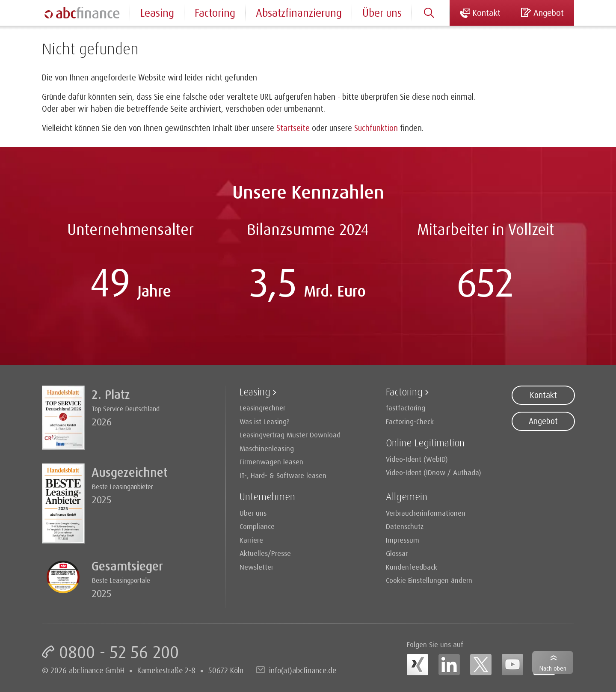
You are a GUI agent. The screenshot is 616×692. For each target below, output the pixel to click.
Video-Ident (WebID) (417, 459)
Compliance (257, 526)
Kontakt (543, 395)
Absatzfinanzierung (299, 13)
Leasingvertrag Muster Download (290, 435)
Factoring (215, 13)
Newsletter (256, 567)
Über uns (382, 13)
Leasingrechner (262, 408)
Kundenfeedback (412, 567)
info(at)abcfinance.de (303, 670)
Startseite (293, 128)
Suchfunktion (376, 128)
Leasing (157, 13)
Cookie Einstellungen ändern (429, 580)
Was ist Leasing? (265, 421)
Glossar (397, 553)
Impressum (403, 540)
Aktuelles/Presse (265, 553)
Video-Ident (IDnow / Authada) (434, 472)
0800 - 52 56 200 (119, 652)
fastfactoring (406, 408)
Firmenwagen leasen (271, 462)
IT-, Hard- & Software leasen (283, 475)
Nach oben (553, 668)
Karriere (251, 540)
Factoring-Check (410, 421)
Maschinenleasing (267, 448)
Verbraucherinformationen (426, 513)
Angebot (543, 421)
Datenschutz (405, 526)
